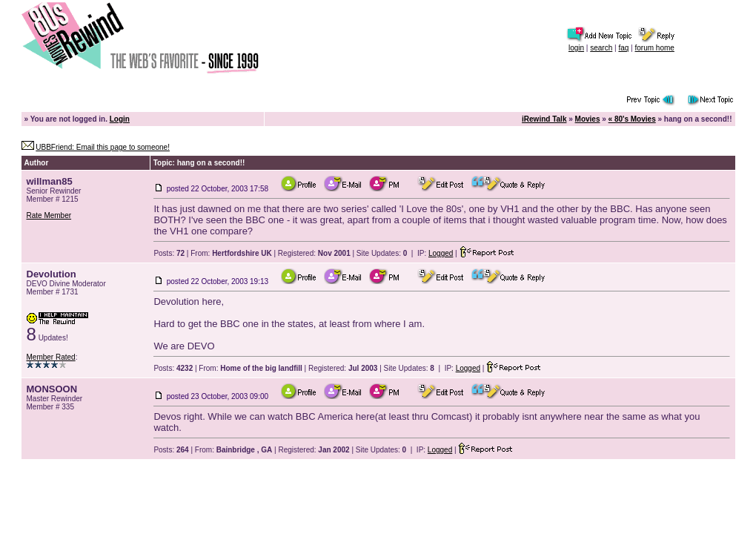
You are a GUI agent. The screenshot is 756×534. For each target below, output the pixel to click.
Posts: (169, 253)
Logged (441, 253)
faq (623, 48)
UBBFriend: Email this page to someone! (103, 147)
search (601, 48)
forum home (654, 48)
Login (120, 119)
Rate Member (49, 215)
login (576, 48)
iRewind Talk (544, 119)
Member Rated (51, 357)
